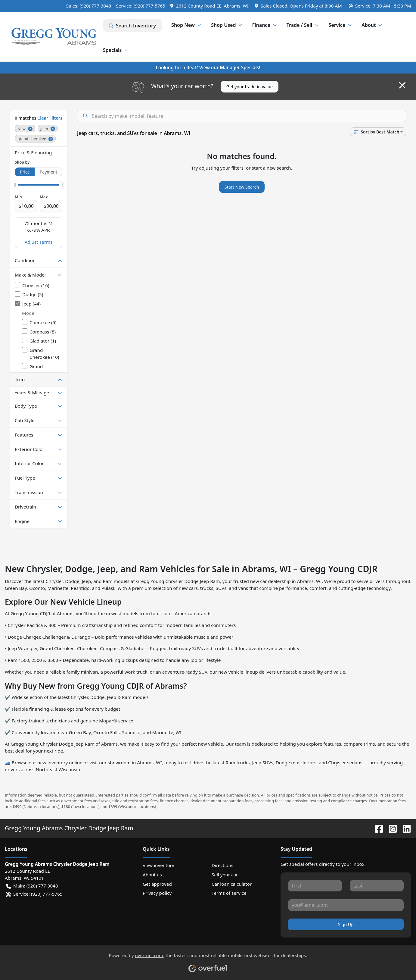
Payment (48, 172)
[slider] (15, 185)
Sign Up (346, 924)
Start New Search (242, 187)
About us (152, 875)
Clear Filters (50, 118)
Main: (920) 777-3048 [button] (32, 886)
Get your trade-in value (250, 87)
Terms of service (229, 893)
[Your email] (346, 905)
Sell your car (225, 875)
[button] (210, 6)
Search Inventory (132, 26)
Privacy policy (157, 893)
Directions (222, 865)
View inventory (158, 865)
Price (25, 172)
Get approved (157, 884)
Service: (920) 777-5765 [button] (34, 894)
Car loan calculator (232, 884)
